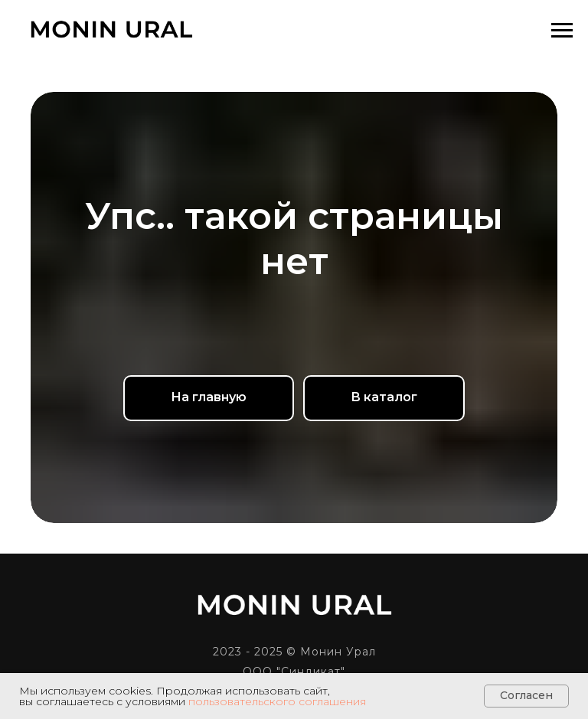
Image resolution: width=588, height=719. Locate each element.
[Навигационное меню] (562, 31)
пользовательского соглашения (277, 701)
